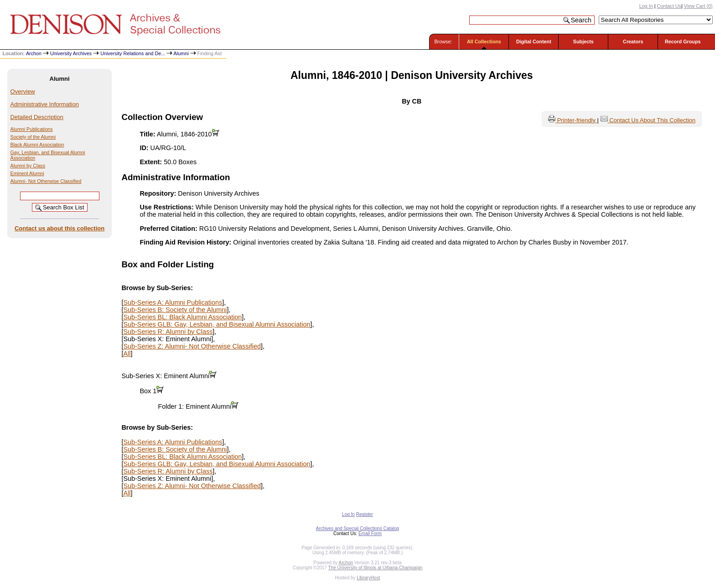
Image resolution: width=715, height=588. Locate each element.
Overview (23, 91)
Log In (646, 6)
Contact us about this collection (60, 228)
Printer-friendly (577, 120)
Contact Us (669, 6)
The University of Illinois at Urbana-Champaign (376, 568)
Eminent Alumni (27, 173)
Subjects (583, 42)
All (127, 354)
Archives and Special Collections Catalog (357, 528)
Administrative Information (45, 104)
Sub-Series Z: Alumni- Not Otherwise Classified (192, 346)
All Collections (484, 42)
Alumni (181, 53)
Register (365, 514)
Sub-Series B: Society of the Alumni (175, 310)
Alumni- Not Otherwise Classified (46, 181)
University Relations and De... (133, 53)
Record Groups (683, 42)
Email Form (370, 533)
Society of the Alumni (33, 137)
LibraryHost (368, 578)
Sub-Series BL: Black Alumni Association (182, 317)
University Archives (71, 53)
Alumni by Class (28, 166)
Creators (633, 42)
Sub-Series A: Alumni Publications (173, 302)
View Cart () (698, 6)
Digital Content (534, 42)
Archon (34, 53)
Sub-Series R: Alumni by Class (168, 332)
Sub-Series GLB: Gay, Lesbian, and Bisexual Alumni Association (217, 324)
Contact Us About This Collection (652, 120)
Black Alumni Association (37, 145)
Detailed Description (37, 117)
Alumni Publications (32, 129)
